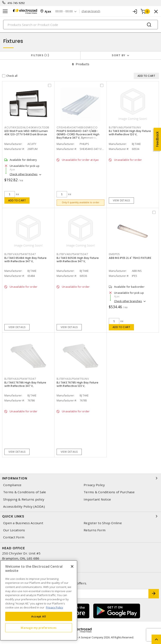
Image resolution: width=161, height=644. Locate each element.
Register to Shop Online (103, 523)
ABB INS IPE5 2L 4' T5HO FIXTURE (130, 258)
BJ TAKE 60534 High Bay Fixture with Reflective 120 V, (130, 133)
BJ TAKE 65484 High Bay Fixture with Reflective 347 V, (26, 260)
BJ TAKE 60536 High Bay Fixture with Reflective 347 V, (78, 260)
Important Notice (97, 499)
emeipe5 (114, 254)
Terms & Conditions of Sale (25, 492)
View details (121, 200)
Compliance (12, 485)
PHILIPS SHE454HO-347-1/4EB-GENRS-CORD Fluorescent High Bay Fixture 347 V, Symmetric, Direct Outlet (78, 136)
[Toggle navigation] (5, 11)
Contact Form (14, 537)
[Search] (80, 25)
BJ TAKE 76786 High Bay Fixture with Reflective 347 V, (25, 384)
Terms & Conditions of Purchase (109, 492)
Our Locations (14, 530)
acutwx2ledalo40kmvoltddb (27, 127)
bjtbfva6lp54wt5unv (125, 127)
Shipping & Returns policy (24, 499)
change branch (91, 11)
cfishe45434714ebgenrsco (77, 127)
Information (80, 478)
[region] (39, 600)
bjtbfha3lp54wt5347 (20, 379)
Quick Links (80, 516)
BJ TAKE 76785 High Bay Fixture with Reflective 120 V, (78, 384)
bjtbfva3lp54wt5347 (20, 254)
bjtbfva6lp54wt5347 (72, 254)
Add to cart (17, 200)
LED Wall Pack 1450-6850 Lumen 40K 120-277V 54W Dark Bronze (26, 133)
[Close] (72, 566)
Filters (40, 55)
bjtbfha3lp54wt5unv (73, 379)
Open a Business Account (23, 523)
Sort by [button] (119, 55)
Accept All (39, 616)
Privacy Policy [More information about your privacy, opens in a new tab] (55, 607)
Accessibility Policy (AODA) (24, 507)
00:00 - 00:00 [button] (64, 11)
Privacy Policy (94, 485)
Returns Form (95, 530)
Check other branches (24, 174)
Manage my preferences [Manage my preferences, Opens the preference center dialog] (39, 628)
